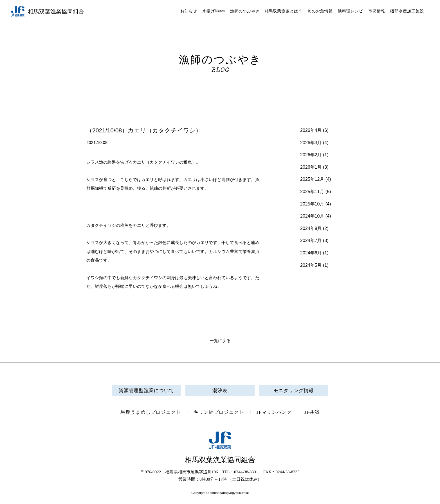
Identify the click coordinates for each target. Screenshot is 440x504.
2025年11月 (312, 192)
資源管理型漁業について (146, 391)
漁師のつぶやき (245, 11)
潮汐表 (220, 391)
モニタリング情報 (294, 391)
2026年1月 (311, 167)
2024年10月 (312, 216)
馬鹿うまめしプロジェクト (151, 412)
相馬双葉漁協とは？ (284, 11)
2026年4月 (311, 130)
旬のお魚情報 (320, 11)
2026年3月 (311, 143)
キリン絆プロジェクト (219, 412)
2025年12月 (312, 179)
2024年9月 (311, 228)
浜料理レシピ (351, 11)
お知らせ (189, 11)
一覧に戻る (220, 341)
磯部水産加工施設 (407, 11)
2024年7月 (311, 240)
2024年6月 (311, 253)
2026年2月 (311, 155)
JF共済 (312, 412)
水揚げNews (214, 11)
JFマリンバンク (274, 412)
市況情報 (377, 11)
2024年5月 (311, 265)
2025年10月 (312, 204)
